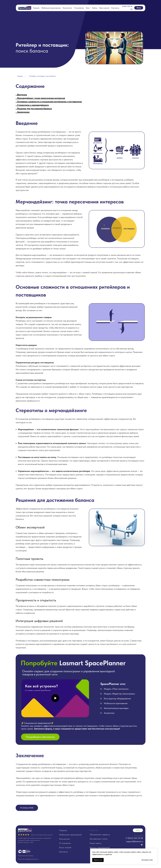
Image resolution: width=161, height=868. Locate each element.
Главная (36, 8)
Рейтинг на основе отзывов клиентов (42, 835)
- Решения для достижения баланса (34, 108)
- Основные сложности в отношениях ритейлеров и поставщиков (49, 102)
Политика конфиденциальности (28, 859)
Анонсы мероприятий (100, 848)
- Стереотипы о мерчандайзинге (32, 105)
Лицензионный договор (26, 856)
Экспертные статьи (99, 839)
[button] (40, 737)
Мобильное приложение (51, 8)
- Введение (21, 95)
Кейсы (95, 8)
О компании (79, 8)
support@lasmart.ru (135, 841)
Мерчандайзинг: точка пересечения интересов (41, 98)
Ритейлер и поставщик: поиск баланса (42, 76)
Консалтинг (67, 8)
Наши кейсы (95, 843)
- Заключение (23, 112)
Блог (88, 8)
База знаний (104, 8)
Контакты (115, 8)
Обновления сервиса (100, 835)
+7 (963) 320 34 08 (134, 838)
